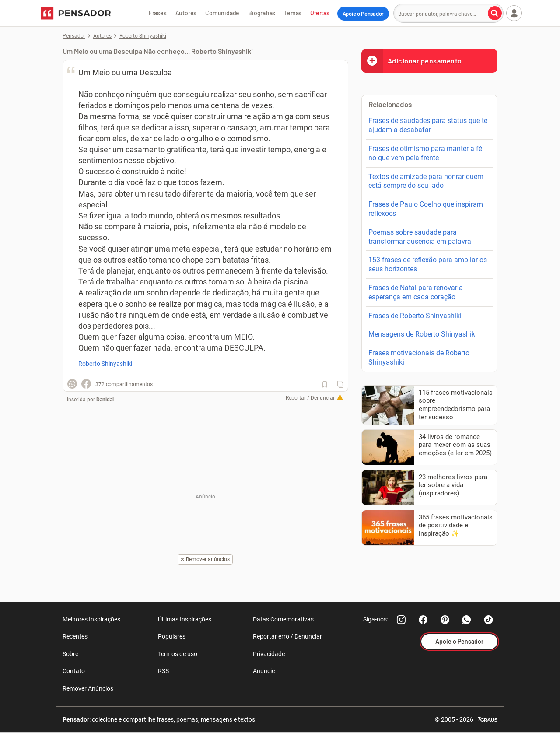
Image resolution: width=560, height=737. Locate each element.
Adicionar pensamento (412, 61)
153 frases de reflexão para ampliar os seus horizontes (428, 264)
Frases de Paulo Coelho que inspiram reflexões (426, 209)
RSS (163, 671)
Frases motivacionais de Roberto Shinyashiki (419, 358)
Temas (293, 13)
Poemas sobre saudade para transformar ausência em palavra (420, 237)
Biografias (262, 13)
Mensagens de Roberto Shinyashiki (423, 334)
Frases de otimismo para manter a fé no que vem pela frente (425, 153)
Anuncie (264, 671)
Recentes (75, 636)
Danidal (105, 400)
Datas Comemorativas (283, 619)
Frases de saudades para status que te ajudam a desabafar (428, 125)
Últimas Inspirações (185, 619)
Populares (172, 636)
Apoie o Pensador (363, 14)
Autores (186, 13)
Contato (74, 671)
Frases (158, 13)
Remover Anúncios (88, 688)
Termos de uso (178, 654)
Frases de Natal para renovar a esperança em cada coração (416, 292)
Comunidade (222, 13)
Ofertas (320, 13)
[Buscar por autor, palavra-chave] (495, 13)
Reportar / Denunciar (310, 398)
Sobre (70, 654)
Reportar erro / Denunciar (287, 636)
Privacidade (269, 654)
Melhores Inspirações (91, 619)
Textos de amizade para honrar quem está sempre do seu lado (426, 181)
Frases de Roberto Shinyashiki (415, 316)
